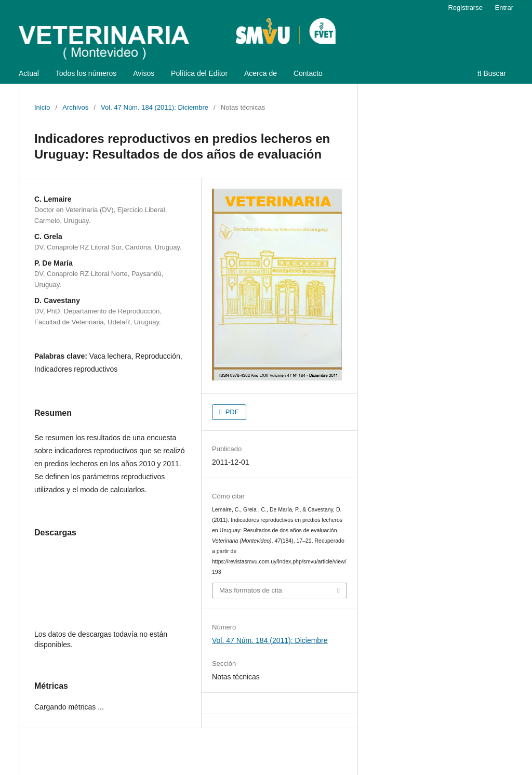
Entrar (504, 8)
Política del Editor (199, 73)
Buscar (492, 73)
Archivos (75, 107)
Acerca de (261, 73)
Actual (29, 73)
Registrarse (465, 8)
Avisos (144, 73)
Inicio (42, 107)
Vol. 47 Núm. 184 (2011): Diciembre (155, 107)
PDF (231, 412)
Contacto (308, 73)
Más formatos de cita (251, 590)
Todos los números (86, 73)
